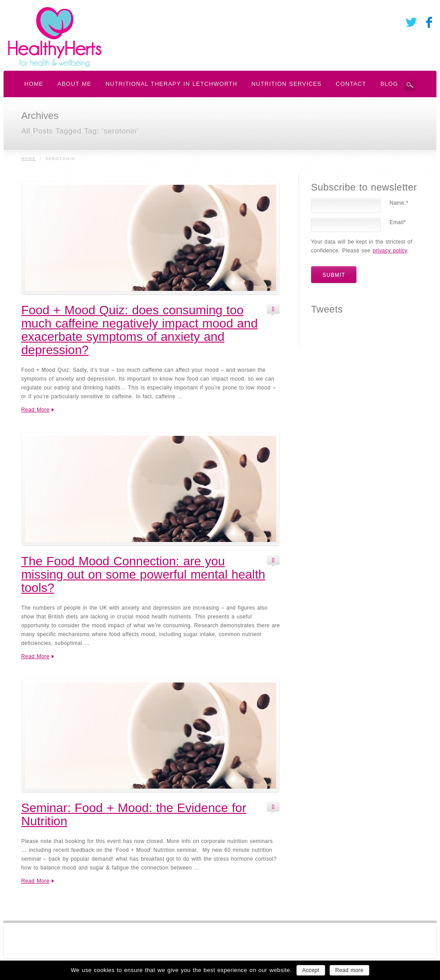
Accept (311, 970)
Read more (349, 970)
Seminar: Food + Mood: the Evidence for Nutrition (134, 814)
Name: (399, 203)
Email (398, 222)
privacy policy (390, 251)
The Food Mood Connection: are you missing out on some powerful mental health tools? (143, 574)
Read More (35, 410)
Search (410, 85)
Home (28, 159)
